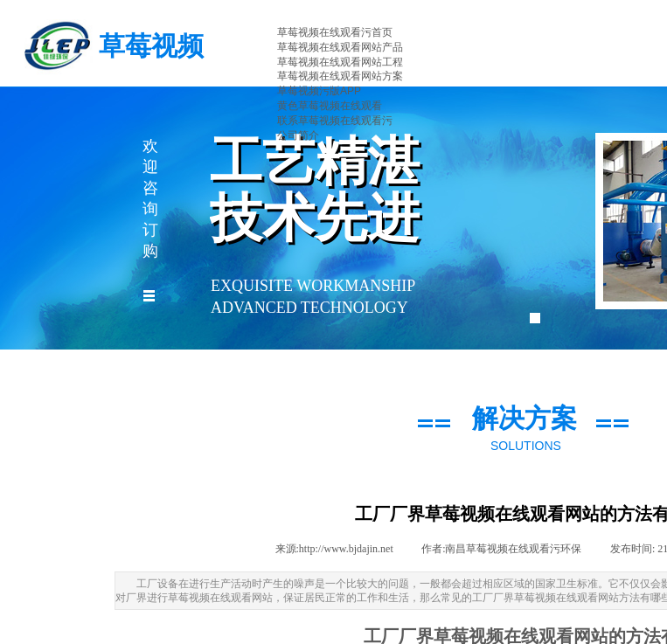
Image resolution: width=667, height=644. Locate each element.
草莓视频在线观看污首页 (335, 32)
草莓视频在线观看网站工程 (340, 62)
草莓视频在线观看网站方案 (340, 76)
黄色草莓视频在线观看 (330, 106)
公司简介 (298, 135)
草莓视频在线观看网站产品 (340, 47)
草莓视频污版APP (319, 91)
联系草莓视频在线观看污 (335, 121)
